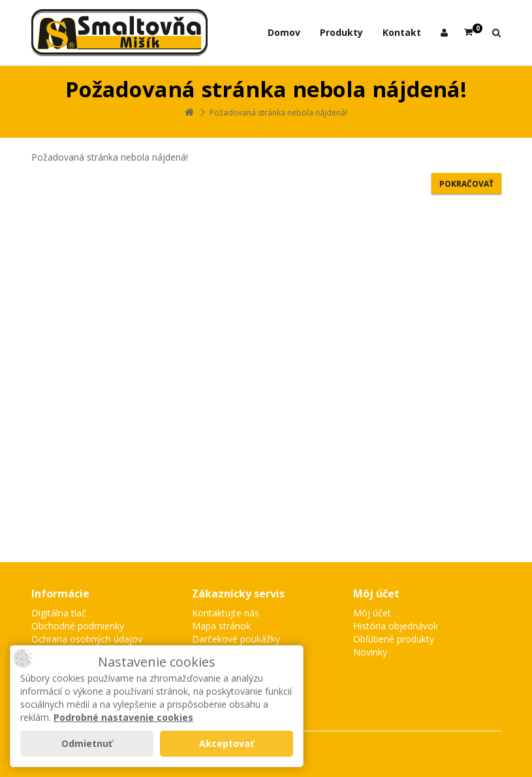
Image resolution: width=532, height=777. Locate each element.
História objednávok (396, 626)
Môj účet (372, 613)
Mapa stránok (221, 626)
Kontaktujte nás (226, 613)
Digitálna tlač (59, 613)
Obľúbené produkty (394, 639)
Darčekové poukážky (236, 639)
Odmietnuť (87, 743)
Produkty (341, 32)
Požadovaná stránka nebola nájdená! (278, 113)
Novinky (370, 652)
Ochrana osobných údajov (87, 639)
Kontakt (402, 32)
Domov (284, 32)
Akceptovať (227, 743)
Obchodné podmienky (78, 626)
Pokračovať (466, 184)
